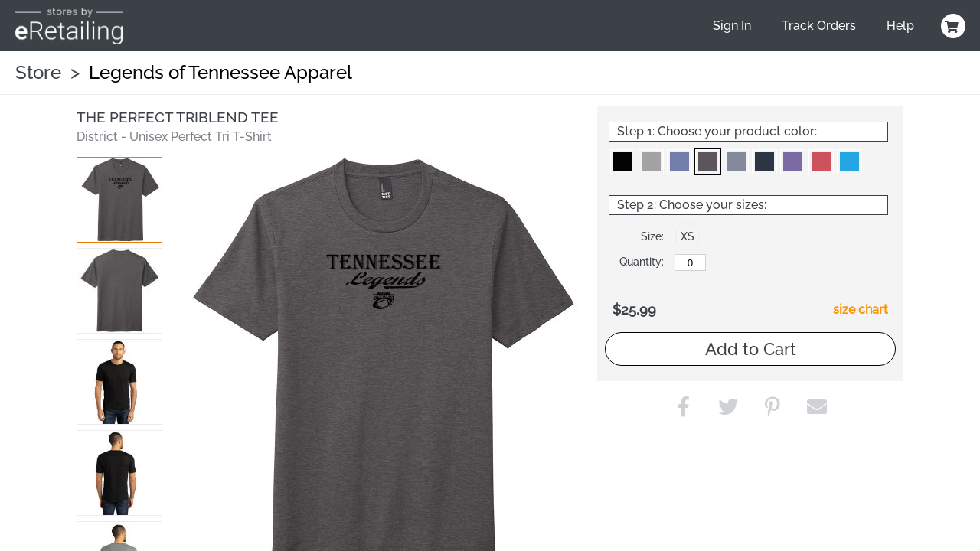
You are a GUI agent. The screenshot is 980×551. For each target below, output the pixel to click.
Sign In (732, 26)
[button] (119, 200)
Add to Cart (751, 349)
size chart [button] (861, 310)
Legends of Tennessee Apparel (220, 72)
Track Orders (819, 26)
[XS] (690, 262)
